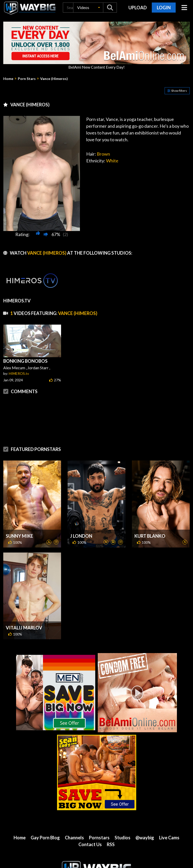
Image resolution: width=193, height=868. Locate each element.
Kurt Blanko (150, 536)
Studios (123, 838)
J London (81, 536)
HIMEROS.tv (19, 373)
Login (164, 8)
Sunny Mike (19, 536)
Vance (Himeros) (54, 79)
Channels (74, 838)
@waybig (145, 838)
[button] (88, 8)
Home (8, 79)
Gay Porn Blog (45, 838)
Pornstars (99, 838)
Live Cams (169, 838)
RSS (111, 844)
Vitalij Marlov (24, 628)
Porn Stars (27, 79)
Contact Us (90, 844)
